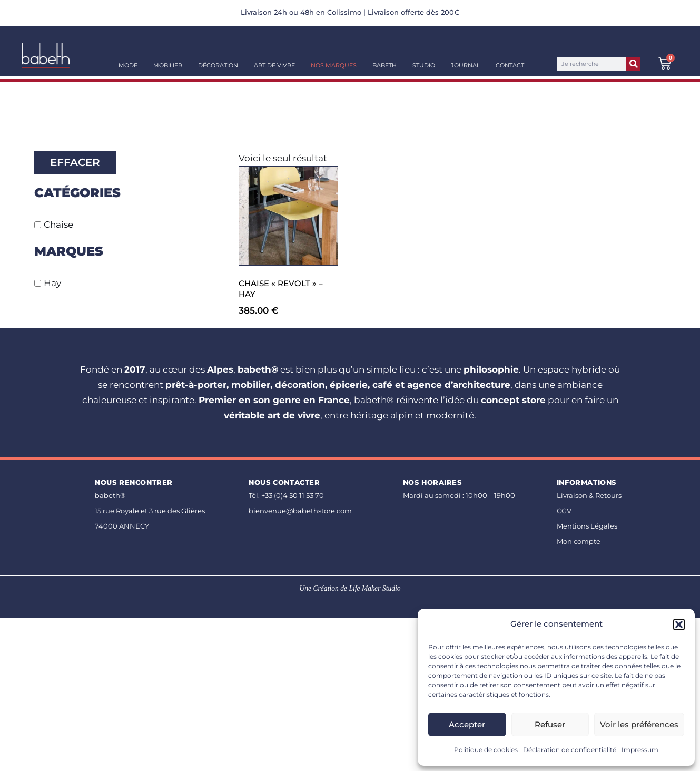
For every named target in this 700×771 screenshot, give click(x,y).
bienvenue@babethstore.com (300, 511)
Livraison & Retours (589, 495)
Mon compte (579, 541)
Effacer (75, 162)
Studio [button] (424, 66)
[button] (679, 624)
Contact (510, 66)
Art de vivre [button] (274, 66)
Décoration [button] (218, 66)
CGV (564, 511)
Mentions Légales (587, 526)
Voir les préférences (639, 724)
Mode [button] (128, 66)
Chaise (58, 225)
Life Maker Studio (374, 588)
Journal (465, 66)
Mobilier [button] (168, 66)
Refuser (550, 724)
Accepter (467, 724)
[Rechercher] (633, 64)
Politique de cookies (486, 750)
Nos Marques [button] (334, 66)
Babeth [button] (384, 66)
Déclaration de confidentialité (570, 750)
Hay (52, 283)
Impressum (640, 750)
